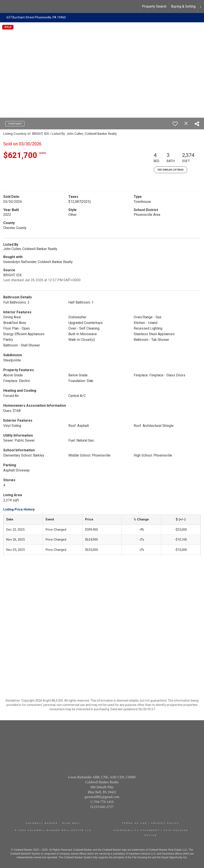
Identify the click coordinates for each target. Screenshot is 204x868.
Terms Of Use (135, 823)
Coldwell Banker (42, 823)
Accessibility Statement (137, 830)
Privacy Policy (165, 823)
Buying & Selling (183, 6)
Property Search (154, 6)
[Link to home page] (6, 7)
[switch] (175, 124)
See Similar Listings (170, 170)
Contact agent (15, 124)
